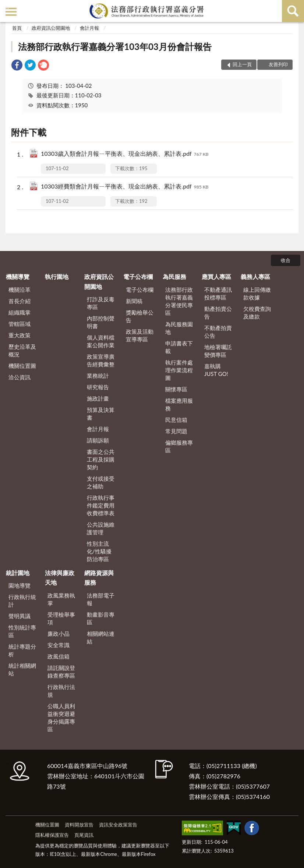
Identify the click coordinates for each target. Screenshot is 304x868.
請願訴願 (98, 440)
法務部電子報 (101, 599)
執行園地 (57, 277)
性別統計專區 (22, 631)
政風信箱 (59, 656)
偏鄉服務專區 (179, 446)
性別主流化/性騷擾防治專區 (99, 551)
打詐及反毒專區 (101, 303)
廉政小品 (59, 634)
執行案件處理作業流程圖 (179, 370)
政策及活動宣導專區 (140, 335)
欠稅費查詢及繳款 (257, 313)
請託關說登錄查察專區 (61, 672)
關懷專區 (176, 389)
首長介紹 (20, 301)
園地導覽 (20, 585)
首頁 (17, 28)
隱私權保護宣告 (52, 835)
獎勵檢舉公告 (140, 316)
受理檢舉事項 (61, 618)
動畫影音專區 (101, 618)
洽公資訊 (20, 377)
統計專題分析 (22, 650)
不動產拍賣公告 (218, 332)
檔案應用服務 (179, 404)
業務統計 (98, 376)
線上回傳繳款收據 (257, 293)
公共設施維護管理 (101, 528)
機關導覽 (18, 277)
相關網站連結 (101, 637)
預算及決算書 (101, 414)
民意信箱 (176, 420)
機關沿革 (20, 290)
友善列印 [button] (278, 64)
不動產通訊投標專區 (218, 293)
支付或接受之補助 (101, 482)
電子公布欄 (138, 277)
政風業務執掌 (61, 599)
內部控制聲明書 (101, 322)
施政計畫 (98, 398)
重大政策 (20, 335)
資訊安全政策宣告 (118, 825)
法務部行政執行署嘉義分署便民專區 (179, 301)
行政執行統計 (22, 601)
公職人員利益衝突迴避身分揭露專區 (61, 718)
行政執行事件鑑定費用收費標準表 (101, 505)
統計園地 (18, 573)
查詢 (293, 11)
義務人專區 (255, 277)
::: (7, 6)
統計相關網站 (22, 669)
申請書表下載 (179, 347)
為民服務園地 (179, 328)
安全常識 (59, 645)
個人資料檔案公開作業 (101, 341)
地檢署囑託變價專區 (218, 351)
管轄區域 (20, 324)
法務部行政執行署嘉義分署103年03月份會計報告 (115, 46)
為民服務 (174, 277)
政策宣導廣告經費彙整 (101, 360)
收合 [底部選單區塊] (286, 260)
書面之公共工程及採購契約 (101, 459)
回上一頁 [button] (242, 64)
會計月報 (89, 28)
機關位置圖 (22, 366)
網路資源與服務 (99, 578)
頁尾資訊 (84, 835)
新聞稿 (134, 301)
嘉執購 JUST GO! (216, 370)
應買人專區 (216, 277)
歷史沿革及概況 (22, 350)
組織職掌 (20, 312)
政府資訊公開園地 (51, 28)
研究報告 (98, 387)
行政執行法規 (61, 691)
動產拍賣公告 (218, 313)
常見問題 (176, 431)
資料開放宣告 (79, 825)
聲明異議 (20, 616)
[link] (17, 66)
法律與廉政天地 (60, 578)
